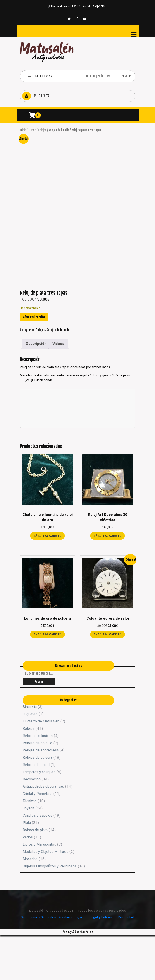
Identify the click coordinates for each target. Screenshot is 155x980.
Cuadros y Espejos (37, 860)
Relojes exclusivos (38, 781)
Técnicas (30, 846)
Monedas (30, 904)
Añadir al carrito (34, 362)
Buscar (126, 76)
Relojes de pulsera (37, 802)
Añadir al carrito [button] (48, 581)
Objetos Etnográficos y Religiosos (50, 911)
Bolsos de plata (35, 875)
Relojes (42, 130)
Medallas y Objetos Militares (45, 897)
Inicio (23, 130)
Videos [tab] (58, 389)
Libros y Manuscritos (39, 889)
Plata (27, 868)
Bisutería (30, 752)
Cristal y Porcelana (37, 839)
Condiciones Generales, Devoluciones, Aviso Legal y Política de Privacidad (77, 962)
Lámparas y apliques (39, 817)
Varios (28, 882)
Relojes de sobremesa (41, 795)
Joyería (29, 853)
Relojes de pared (36, 810)
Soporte (99, 6)
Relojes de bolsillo (59, 130)
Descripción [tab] (36, 389)
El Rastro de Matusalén (41, 766)
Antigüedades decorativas (43, 831)
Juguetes (30, 759)
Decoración (32, 824)
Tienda (32, 130)
